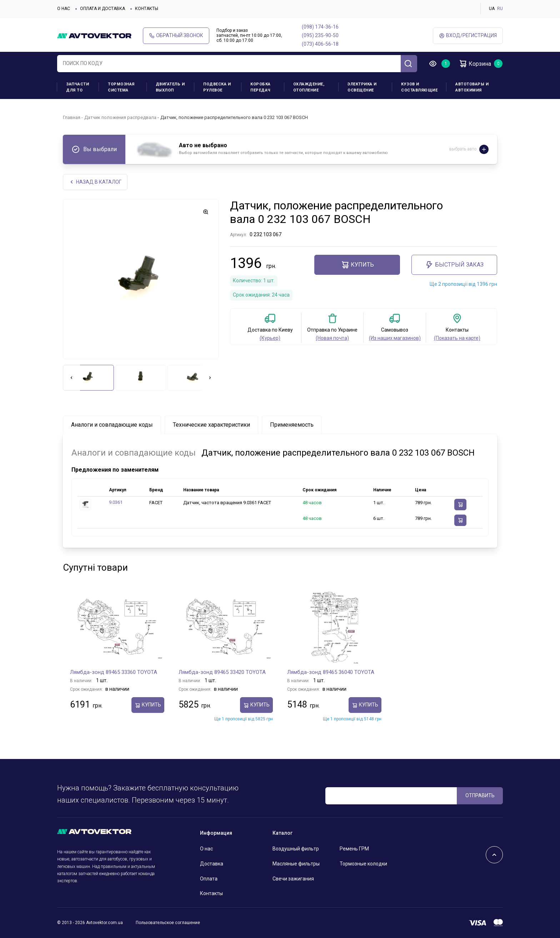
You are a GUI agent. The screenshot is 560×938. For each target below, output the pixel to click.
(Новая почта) (332, 338)
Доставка (212, 864)
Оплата (209, 879)
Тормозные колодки (363, 864)
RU (500, 9)
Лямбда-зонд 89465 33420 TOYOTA (222, 672)
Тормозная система (121, 87)
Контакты (147, 9)
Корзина (475, 64)
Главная (72, 117)
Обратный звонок (176, 36)
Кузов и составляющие (419, 87)
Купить (357, 265)
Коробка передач (261, 87)
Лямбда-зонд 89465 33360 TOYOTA (114, 672)
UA (492, 9)
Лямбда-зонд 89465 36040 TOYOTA (331, 672)
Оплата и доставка (102, 9)
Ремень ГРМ (354, 849)
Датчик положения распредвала (120, 117)
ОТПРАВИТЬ (480, 795)
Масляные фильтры (296, 864)
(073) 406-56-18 (320, 44)
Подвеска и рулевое (217, 87)
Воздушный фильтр (296, 849)
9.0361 (116, 502)
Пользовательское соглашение (168, 923)
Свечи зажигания (293, 879)
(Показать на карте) (457, 338)
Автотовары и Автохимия (472, 87)
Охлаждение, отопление (309, 87)
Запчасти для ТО (77, 87)
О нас (64, 9)
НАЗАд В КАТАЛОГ (95, 182)
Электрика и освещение (362, 87)
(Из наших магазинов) (395, 338)
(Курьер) (270, 338)
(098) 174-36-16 (320, 27)
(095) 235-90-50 (320, 35)
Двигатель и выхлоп (170, 87)
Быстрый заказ (454, 265)
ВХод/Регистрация (468, 36)
